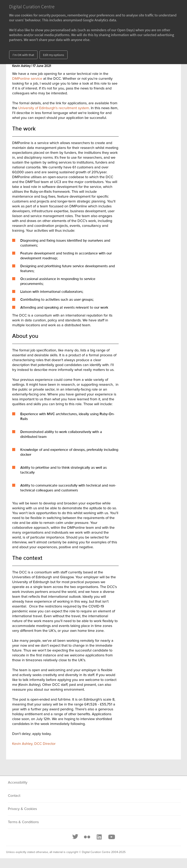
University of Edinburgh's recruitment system (54, 108)
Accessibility (18, 783)
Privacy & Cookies (22, 809)
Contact (14, 796)
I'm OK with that (23, 55)
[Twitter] (75, 837)
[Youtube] (111, 837)
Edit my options (54, 55)
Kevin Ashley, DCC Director (34, 744)
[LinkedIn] (99, 837)
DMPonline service (27, 79)
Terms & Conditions (23, 822)
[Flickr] (87, 837)
